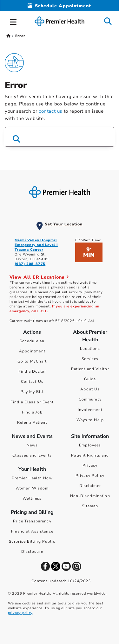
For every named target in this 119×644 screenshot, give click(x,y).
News (32, 445)
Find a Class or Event (32, 402)
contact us (50, 111)
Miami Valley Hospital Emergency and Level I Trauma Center (36, 245)
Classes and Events (32, 455)
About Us (90, 389)
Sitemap (90, 506)
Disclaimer (90, 486)
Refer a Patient (32, 422)
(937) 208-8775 (30, 264)
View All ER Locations (39, 277)
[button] (13, 21)
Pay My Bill (32, 392)
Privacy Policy (90, 476)
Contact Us (32, 382)
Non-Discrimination (90, 496)
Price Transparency (32, 521)
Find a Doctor (32, 371)
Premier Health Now (32, 478)
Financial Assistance (32, 531)
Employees (90, 445)
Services (90, 359)
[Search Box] (60, 137)
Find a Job (32, 412)
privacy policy (20, 613)
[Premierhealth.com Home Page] (8, 36)
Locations (90, 349)
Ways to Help (90, 420)
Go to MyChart (32, 361)
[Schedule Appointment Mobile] (59, 6)
